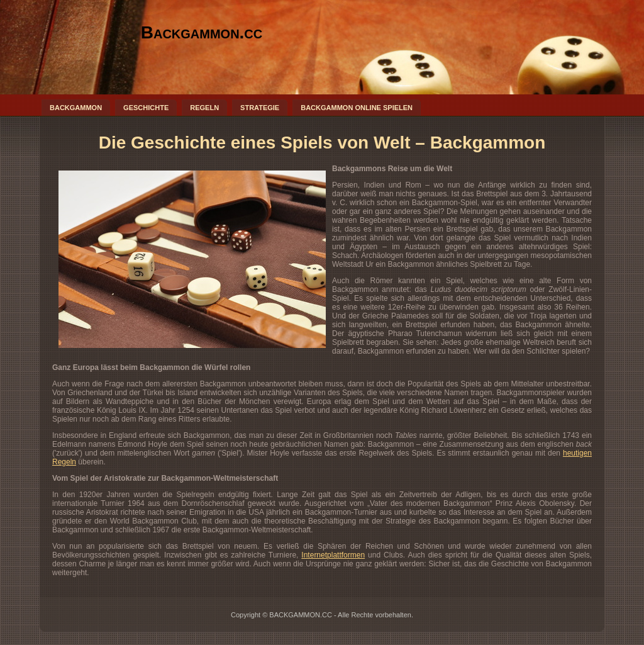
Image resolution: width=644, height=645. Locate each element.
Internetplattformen (333, 555)
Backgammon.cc (202, 32)
